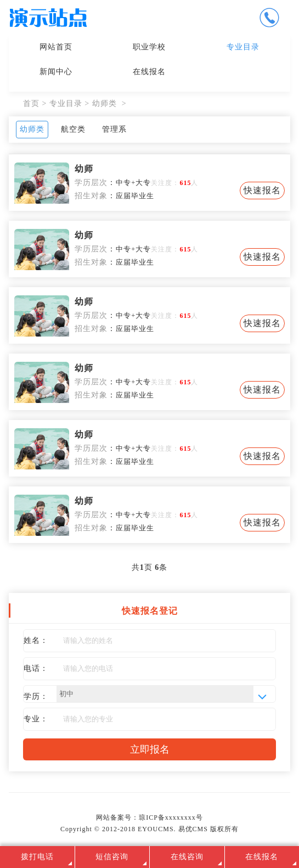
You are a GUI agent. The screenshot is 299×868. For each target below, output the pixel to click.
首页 (31, 103)
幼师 (84, 169)
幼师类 (105, 103)
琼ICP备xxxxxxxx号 (171, 817)
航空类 (73, 129)
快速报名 (262, 190)
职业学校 (149, 47)
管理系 (114, 129)
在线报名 (149, 72)
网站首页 (56, 47)
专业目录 (243, 47)
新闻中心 (56, 72)
